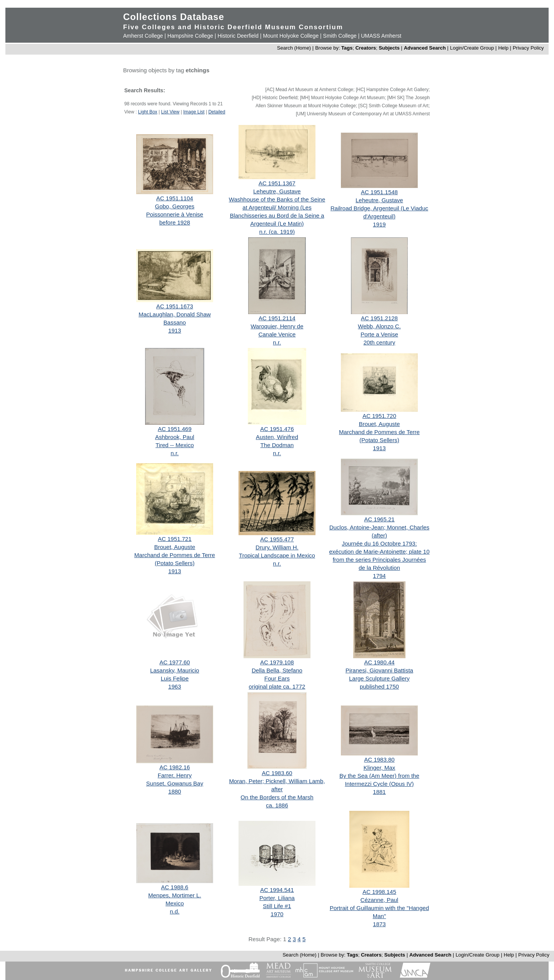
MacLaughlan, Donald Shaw (175, 314)
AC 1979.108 (277, 662)
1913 (174, 330)
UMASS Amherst (381, 36)
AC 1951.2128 (379, 318)
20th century (380, 342)
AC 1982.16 (174, 767)
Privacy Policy (528, 48)
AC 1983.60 (277, 773)
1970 (277, 914)
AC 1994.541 (277, 890)
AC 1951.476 (277, 429)
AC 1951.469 (175, 429)
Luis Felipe (175, 678)
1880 (174, 791)
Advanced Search (425, 48)
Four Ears (277, 678)
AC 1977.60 (174, 662)
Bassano (175, 322)
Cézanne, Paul (379, 900)
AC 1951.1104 (175, 198)
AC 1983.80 (379, 760)
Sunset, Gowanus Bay (175, 783)
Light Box (148, 112)
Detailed (217, 112)
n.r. (277, 342)
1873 (379, 924)
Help (503, 48)
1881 (379, 792)
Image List (194, 112)
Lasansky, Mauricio (174, 670)
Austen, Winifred (277, 437)
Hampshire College (190, 36)
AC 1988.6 (175, 887)
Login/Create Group (473, 48)
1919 (379, 224)
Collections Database (174, 17)
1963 (174, 686)
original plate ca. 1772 (277, 686)
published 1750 (379, 686)
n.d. (174, 911)
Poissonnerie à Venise (175, 214)
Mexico (175, 903)
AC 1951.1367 (277, 183)
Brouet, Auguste (380, 424)
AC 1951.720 (379, 416)
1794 (379, 576)
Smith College (340, 36)
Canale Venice (277, 334)
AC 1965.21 (379, 519)
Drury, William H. (277, 547)
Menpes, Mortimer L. (175, 895)
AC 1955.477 (277, 539)
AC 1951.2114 (277, 318)
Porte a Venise (379, 334)
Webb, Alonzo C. (379, 326)
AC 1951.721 (175, 539)
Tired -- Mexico (174, 445)
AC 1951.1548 (379, 192)
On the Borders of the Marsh (277, 797)
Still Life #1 (277, 906)
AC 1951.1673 (175, 306)
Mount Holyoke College (291, 36)
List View (170, 112)
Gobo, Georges (175, 206)
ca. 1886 (277, 805)
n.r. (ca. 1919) (277, 232)
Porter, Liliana (277, 898)
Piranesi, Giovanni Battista (379, 670)
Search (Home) (294, 48)
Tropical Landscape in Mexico (277, 555)
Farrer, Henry (175, 775)
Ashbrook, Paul (175, 437)
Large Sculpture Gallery (379, 678)
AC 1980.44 (379, 662)
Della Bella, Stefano (277, 670)
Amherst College (143, 36)
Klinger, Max (380, 768)
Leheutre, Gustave (277, 191)
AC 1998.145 (379, 892)
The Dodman (277, 445)
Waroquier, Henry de (277, 326)
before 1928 (175, 222)
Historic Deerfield (238, 36)
